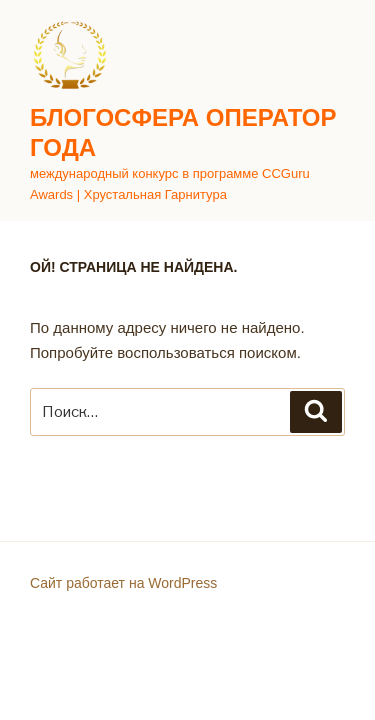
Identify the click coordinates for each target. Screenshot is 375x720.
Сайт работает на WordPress (123, 583)
